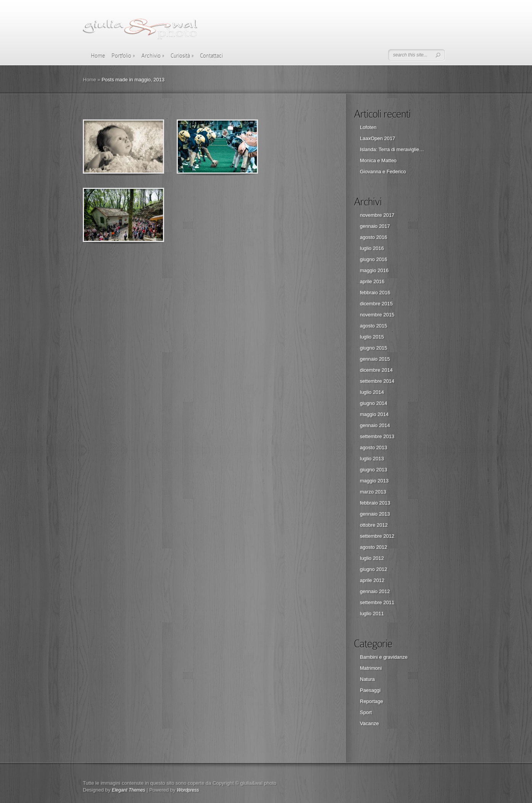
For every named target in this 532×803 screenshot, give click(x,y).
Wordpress (188, 790)
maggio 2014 (374, 414)
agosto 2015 (374, 326)
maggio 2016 (374, 270)
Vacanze (369, 723)
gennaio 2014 (375, 425)
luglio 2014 (372, 392)
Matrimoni (371, 668)
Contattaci (211, 56)
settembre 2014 (377, 381)
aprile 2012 (372, 580)
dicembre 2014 (376, 370)
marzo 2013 (373, 492)
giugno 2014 (374, 403)
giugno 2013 (374, 470)
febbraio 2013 (375, 503)
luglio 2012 (372, 558)
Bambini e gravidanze (384, 657)
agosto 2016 (374, 237)
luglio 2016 (372, 248)
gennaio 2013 (375, 514)
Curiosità (182, 56)
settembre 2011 (377, 602)
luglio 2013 (372, 459)
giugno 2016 (374, 259)
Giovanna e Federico (383, 172)
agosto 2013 (374, 447)
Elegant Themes (128, 790)
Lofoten (368, 127)
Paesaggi (370, 690)
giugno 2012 (374, 569)
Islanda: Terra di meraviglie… (392, 149)
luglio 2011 (372, 614)
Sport (366, 712)
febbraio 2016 (375, 293)
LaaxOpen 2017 (378, 138)
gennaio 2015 (375, 359)
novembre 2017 (377, 215)
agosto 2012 (374, 547)
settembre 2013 (377, 436)
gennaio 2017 (375, 226)
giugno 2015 (374, 348)
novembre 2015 (377, 315)
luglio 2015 (372, 337)
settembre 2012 (377, 536)
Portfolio (123, 56)
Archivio (153, 56)
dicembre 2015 (376, 304)
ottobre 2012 (374, 525)
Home (98, 56)
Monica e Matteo (378, 160)
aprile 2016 (372, 281)
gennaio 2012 (375, 591)
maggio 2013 (374, 481)
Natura (367, 679)
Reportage (372, 701)
